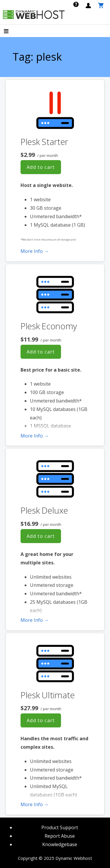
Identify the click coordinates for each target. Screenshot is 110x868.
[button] (11, 32)
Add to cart (41, 167)
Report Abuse (60, 836)
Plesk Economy (49, 326)
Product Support (60, 827)
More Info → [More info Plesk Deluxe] (35, 620)
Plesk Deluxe (44, 510)
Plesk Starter (44, 142)
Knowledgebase (60, 844)
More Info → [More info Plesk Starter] (35, 251)
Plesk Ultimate (48, 695)
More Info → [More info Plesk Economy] (35, 436)
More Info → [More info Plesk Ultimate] (35, 804)
